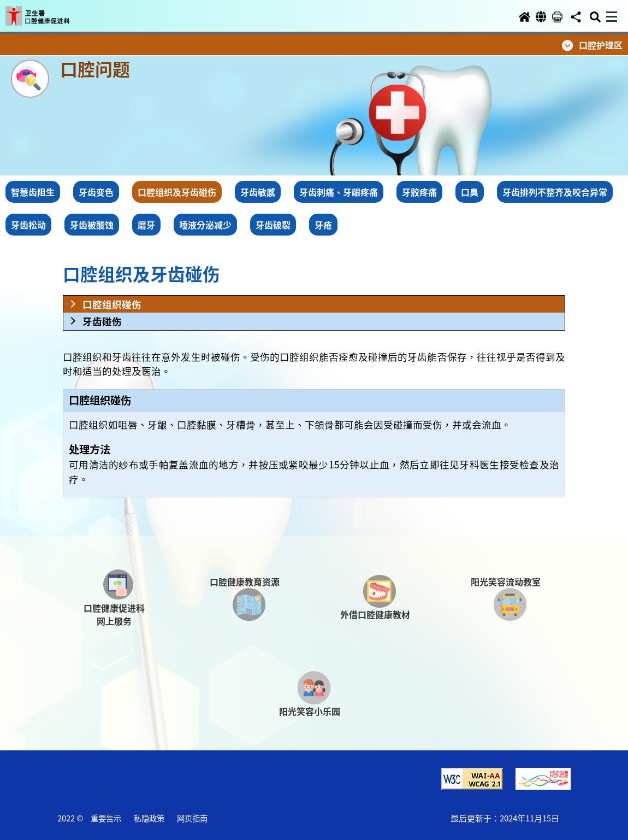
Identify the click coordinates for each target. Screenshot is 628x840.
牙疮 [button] (323, 225)
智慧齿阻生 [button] (33, 192)
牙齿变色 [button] (96, 192)
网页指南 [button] (192, 818)
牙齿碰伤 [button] (102, 321)
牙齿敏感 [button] (258, 192)
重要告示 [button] (106, 818)
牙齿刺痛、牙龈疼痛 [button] (339, 192)
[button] (48, 12)
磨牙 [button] (146, 225)
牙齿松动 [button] (28, 225)
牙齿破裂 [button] (273, 225)
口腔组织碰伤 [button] (112, 304)
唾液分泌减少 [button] (205, 225)
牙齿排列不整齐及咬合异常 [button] (555, 192)
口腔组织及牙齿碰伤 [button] (177, 192)
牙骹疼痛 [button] (419, 192)
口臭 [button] (470, 192)
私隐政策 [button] (149, 818)
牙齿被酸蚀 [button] (92, 225)
